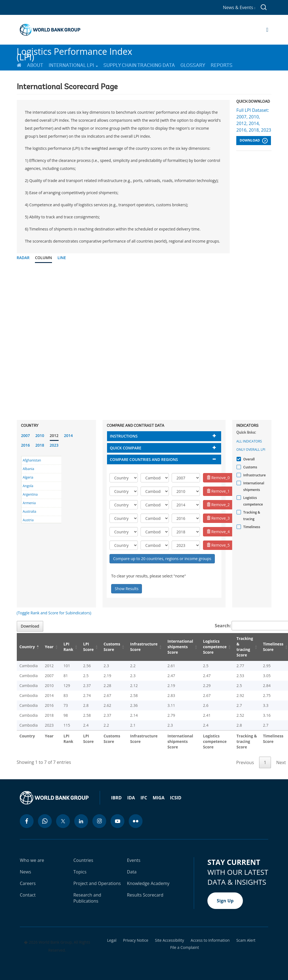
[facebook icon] (27, 821)
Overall (248, 459)
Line (62, 258)
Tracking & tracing (251, 516)
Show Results (127, 589)
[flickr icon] (136, 821)
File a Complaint (185, 948)
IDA (131, 798)
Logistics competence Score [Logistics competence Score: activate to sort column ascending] (215, 647)
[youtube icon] (117, 821)
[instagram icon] (99, 821)
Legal (112, 940)
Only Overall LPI (251, 450)
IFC (144, 798)
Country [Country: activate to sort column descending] (27, 647)
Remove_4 (218, 532)
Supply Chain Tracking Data (139, 65)
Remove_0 (218, 478)
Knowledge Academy (148, 883)
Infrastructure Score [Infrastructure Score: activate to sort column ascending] (144, 647)
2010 (40, 435)
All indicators (249, 441)
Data (132, 872)
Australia (30, 511)
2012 (54, 435)
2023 (54, 445)
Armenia (29, 503)
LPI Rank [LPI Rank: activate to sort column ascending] (68, 647)
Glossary (193, 65)
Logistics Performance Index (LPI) (75, 52)
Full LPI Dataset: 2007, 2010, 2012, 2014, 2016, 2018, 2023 (254, 120)
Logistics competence (252, 501)
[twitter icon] (63, 821)
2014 (68, 435)
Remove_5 (218, 545)
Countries (83, 860)
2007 (26, 435)
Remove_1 (218, 491)
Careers (28, 883)
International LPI (73, 65)
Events (134, 860)
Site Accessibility (169, 940)
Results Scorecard (145, 895)
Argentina (30, 494)
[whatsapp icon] (45, 821)
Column (43, 258)
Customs (249, 467)
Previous (245, 762)
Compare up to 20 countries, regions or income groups (162, 559)
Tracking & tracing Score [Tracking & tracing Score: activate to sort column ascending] (245, 647)
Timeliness (251, 527)
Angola (28, 486)
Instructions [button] (124, 436)
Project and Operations (97, 883)
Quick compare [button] (126, 448)
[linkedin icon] (81, 821)
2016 (26, 445)
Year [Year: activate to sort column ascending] (49, 647)
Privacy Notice (136, 940)
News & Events (239, 7)
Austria (28, 520)
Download (253, 141)
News (25, 872)
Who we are (32, 860)
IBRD (116, 798)
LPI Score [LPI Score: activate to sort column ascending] (88, 647)
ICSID (176, 798)
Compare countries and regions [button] (144, 459)
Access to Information (210, 940)
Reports (222, 65)
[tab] (164, 436)
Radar (23, 258)
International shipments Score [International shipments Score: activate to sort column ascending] (180, 647)
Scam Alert (246, 940)
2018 (40, 445)
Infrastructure (254, 475)
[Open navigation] (267, 30)
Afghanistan (32, 460)
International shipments (253, 486)
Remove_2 (218, 505)
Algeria (28, 477)
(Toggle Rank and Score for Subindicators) (54, 613)
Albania (29, 469)
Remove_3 (218, 518)
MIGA (159, 798)
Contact (28, 895)
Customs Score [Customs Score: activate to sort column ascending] (112, 647)
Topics (80, 872)
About (35, 65)
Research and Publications (87, 898)
